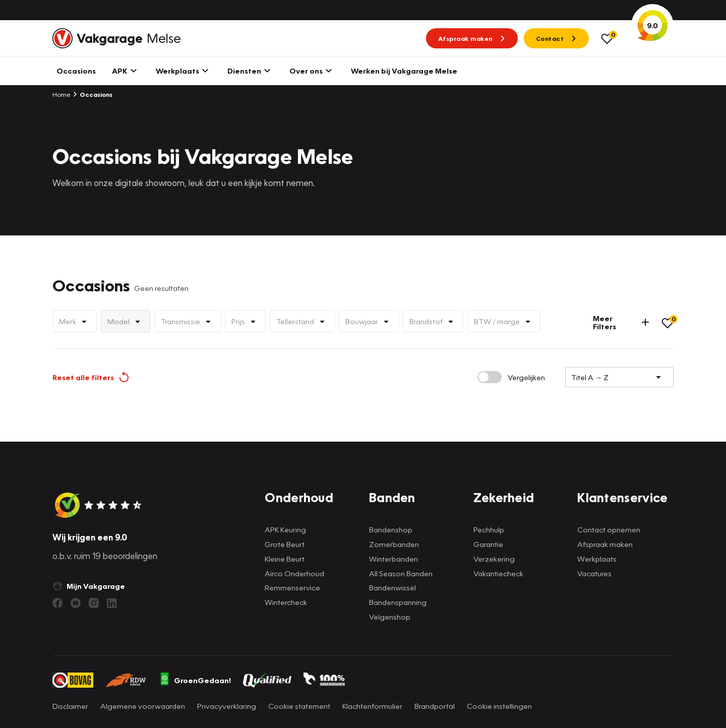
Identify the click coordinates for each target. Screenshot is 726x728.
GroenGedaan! (195, 680)
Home (62, 94)
